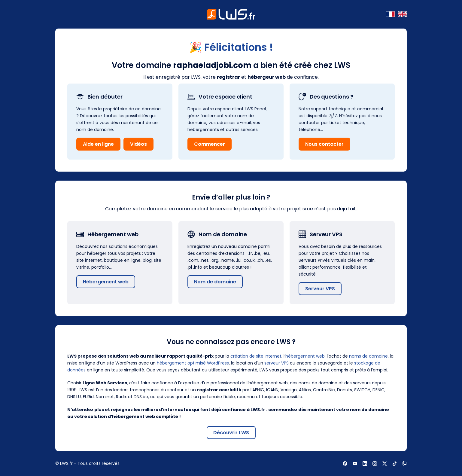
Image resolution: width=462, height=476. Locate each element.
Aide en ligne (98, 144)
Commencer (210, 144)
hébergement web (305, 356)
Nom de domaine (215, 282)
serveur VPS (277, 363)
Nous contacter (324, 144)
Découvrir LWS (231, 433)
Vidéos (138, 144)
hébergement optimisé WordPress (193, 363)
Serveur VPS (320, 289)
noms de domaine (368, 356)
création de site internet (256, 356)
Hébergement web (106, 282)
